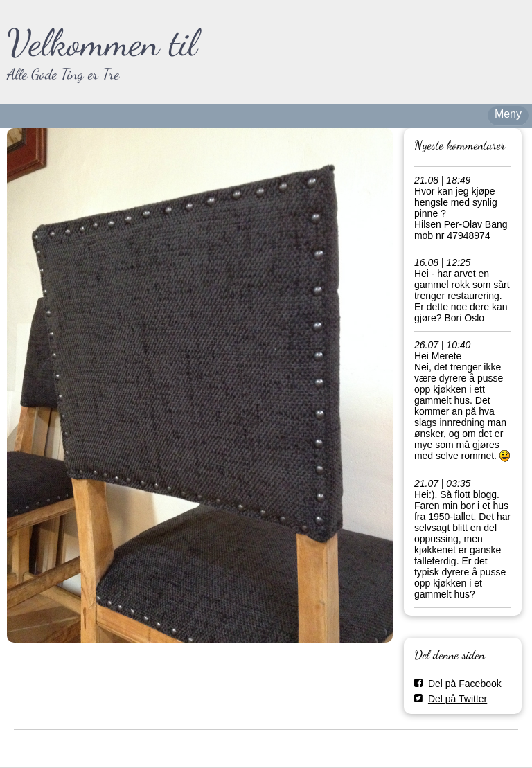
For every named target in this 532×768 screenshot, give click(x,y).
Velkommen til (102, 43)
